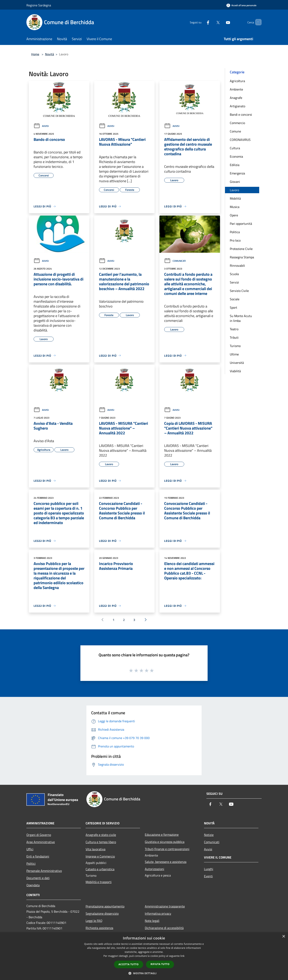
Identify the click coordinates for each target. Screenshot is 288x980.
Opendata (33, 885)
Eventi (208, 876)
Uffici (30, 849)
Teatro (234, 329)
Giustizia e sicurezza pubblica (165, 842)
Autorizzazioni (154, 869)
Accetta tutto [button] (129, 964)
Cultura (235, 148)
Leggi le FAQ (94, 921)
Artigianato (237, 106)
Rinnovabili (237, 266)
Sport (233, 307)
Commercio (237, 123)
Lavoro (234, 190)
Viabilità (235, 371)
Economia (236, 156)
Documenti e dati (38, 878)
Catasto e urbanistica (100, 869)
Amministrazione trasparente (165, 906)
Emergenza (237, 173)
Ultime (234, 354)
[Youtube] (221, 22)
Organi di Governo (39, 835)
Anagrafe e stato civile (101, 835)
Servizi (234, 282)
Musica (235, 207)
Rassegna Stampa (242, 257)
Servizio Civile (239, 291)
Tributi (234, 337)
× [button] (283, 937)
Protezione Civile (241, 249)
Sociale (235, 299)
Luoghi (209, 869)
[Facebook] (201, 22)
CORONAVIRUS (240, 140)
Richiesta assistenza (99, 928)
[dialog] (144, 956)
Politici (31, 864)
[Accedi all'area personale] (241, 5)
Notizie (209, 835)
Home (35, 54)
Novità (49, 54)
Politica (235, 232)
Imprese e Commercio (100, 856)
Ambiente (236, 89)
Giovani (235, 182)
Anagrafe (236, 98)
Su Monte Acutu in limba (241, 318)
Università (237, 363)
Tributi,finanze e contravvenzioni (167, 849)
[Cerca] (257, 22)
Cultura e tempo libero (101, 842)
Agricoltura (237, 81)
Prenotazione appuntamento (105, 906)
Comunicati (175, 261)
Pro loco (235, 240)
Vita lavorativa (95, 849)
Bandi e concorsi (241, 114)
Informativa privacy (158, 913)
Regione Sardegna (39, 5)
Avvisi (41, 126)
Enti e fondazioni (38, 856)
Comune (235, 131)
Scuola (234, 274)
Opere (234, 215)
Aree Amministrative (41, 842)
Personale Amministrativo (44, 871)
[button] (144, 973)
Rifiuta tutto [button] (160, 964)
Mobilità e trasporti (99, 882)
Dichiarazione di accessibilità (164, 928)
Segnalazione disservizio (102, 913)
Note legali (152, 921)
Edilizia (235, 165)
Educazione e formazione (162, 835)
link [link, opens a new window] (182, 956)
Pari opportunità (241, 224)
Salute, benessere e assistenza (166, 862)
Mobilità (235, 198)
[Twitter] (211, 22)
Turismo (235, 346)
